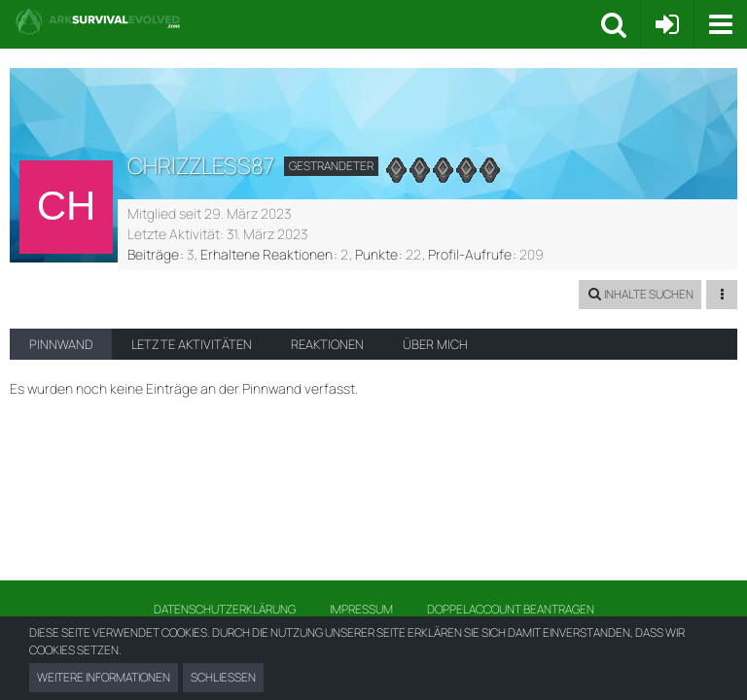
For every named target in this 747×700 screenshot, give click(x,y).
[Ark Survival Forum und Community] (308, 21)
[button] (720, 24)
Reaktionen (327, 344)
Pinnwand (61, 344)
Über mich (435, 344)
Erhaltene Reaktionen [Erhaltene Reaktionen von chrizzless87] (267, 254)
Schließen (223, 677)
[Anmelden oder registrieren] (667, 24)
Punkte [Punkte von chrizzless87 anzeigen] (376, 254)
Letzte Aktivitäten (192, 344)
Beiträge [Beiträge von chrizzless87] (153, 254)
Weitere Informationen (104, 677)
